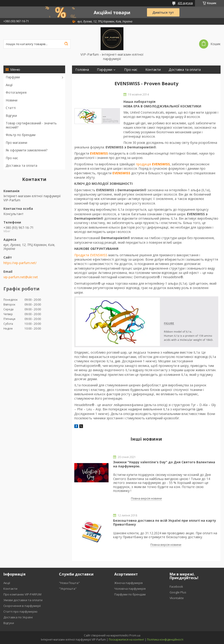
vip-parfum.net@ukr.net (21, 277)
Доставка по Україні (18, 617)
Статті (11, 108)
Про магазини (16, 143)
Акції (9, 85)
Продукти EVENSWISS (91, 255)
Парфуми (13, 77)
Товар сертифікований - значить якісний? (31, 125)
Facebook (176, 587)
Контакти (153, 70)
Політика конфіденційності (165, 640)
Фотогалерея (16, 92)
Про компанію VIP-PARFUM (22, 594)
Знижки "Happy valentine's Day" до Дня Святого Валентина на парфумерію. (164, 464)
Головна (82, 70)
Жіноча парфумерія (128, 583)
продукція (153, 164)
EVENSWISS (99, 153)
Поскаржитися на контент (126, 640)
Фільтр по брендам (21, 135)
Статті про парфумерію (20, 611)
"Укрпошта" (68, 589)
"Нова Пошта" (69, 583)
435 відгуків (185, 3)
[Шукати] (66, 44)
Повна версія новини (146, 498)
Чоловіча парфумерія (130, 589)
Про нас (12, 158)
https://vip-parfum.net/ (20, 263)
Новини (12, 100)
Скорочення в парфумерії (22, 606)
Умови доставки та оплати (23, 600)
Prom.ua (135, 635)
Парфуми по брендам (130, 594)
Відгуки (11, 116)
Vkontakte (177, 598)
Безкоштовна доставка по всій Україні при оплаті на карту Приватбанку (165, 523)
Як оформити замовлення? (27, 150)
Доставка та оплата (21, 165)
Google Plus (178, 592)
